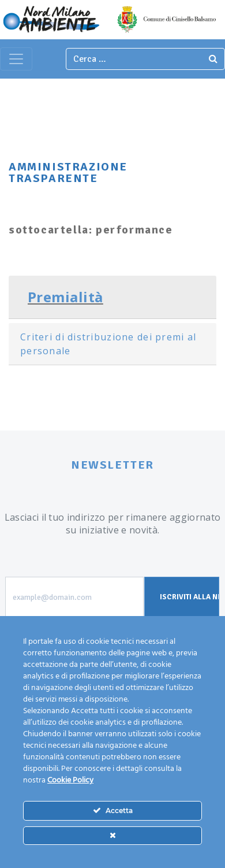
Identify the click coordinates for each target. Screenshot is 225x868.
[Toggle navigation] (16, 59)
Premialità (65, 297)
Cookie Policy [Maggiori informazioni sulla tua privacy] (70, 780)
